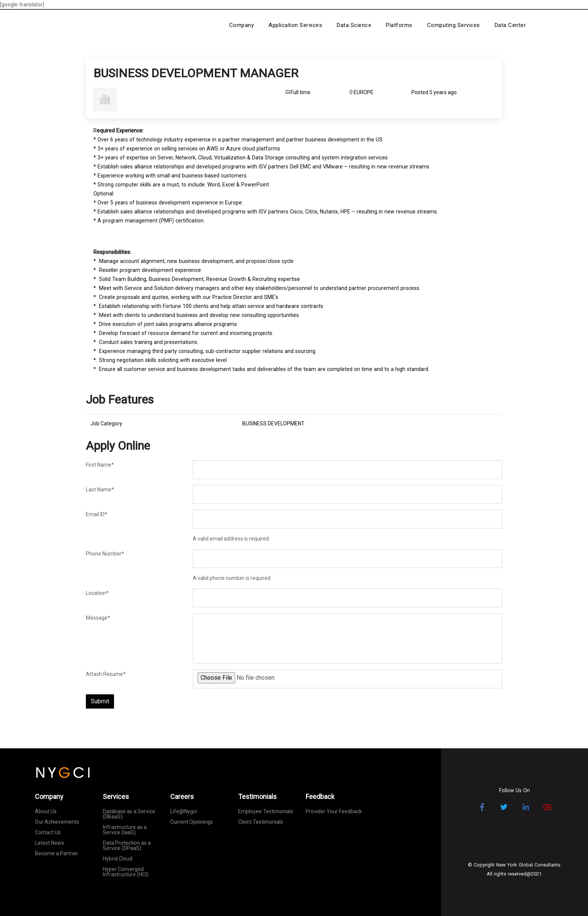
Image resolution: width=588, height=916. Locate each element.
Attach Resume (106, 674)
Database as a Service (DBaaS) (129, 814)
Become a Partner (56, 853)
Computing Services (454, 25)
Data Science (354, 25)
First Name (100, 465)
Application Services (295, 25)
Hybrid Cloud (118, 859)
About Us (46, 811)
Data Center (510, 25)
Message (98, 618)
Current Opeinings (192, 822)
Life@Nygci (184, 811)
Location (97, 593)
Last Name (100, 490)
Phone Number (105, 554)
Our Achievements (57, 822)
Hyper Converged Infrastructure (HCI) (126, 872)
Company (242, 25)
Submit (100, 701)
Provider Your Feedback (334, 811)
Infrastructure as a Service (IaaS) (125, 830)
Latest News (49, 843)
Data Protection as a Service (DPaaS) (127, 845)
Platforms (399, 25)
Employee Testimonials (266, 811)
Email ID (97, 514)
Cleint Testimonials (261, 822)
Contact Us (48, 832)
